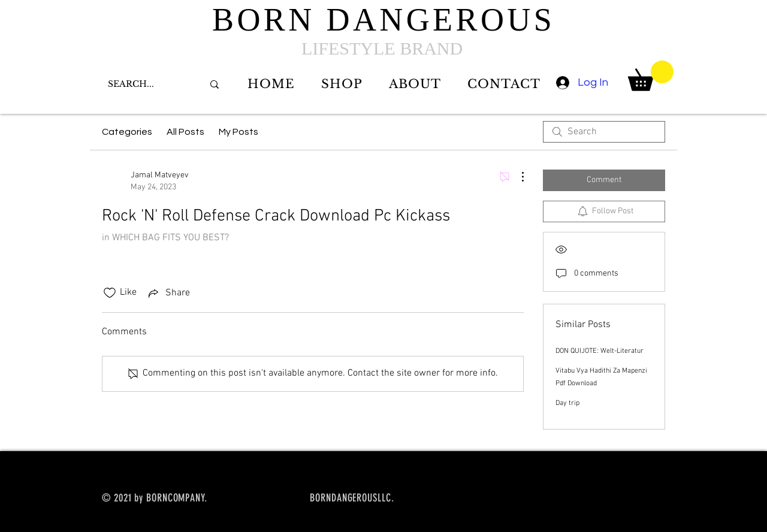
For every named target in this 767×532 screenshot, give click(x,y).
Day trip (567, 403)
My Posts (238, 132)
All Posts (185, 132)
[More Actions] (517, 177)
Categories (127, 132)
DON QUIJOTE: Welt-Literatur (600, 351)
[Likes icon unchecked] (110, 293)
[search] (604, 132)
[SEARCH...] (147, 84)
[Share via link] (168, 293)
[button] (651, 76)
